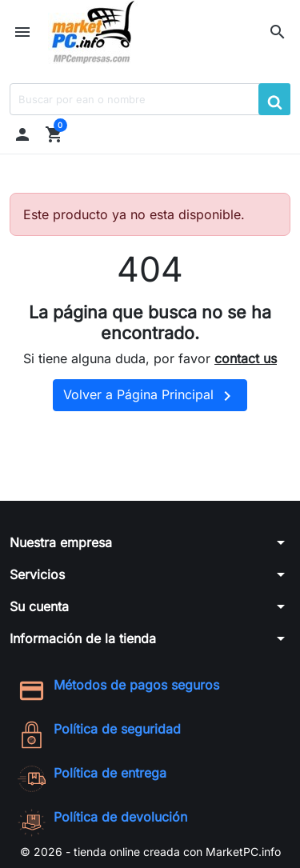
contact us (246, 358)
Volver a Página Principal (150, 396)
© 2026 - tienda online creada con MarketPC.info (150, 852)
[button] (278, 32)
